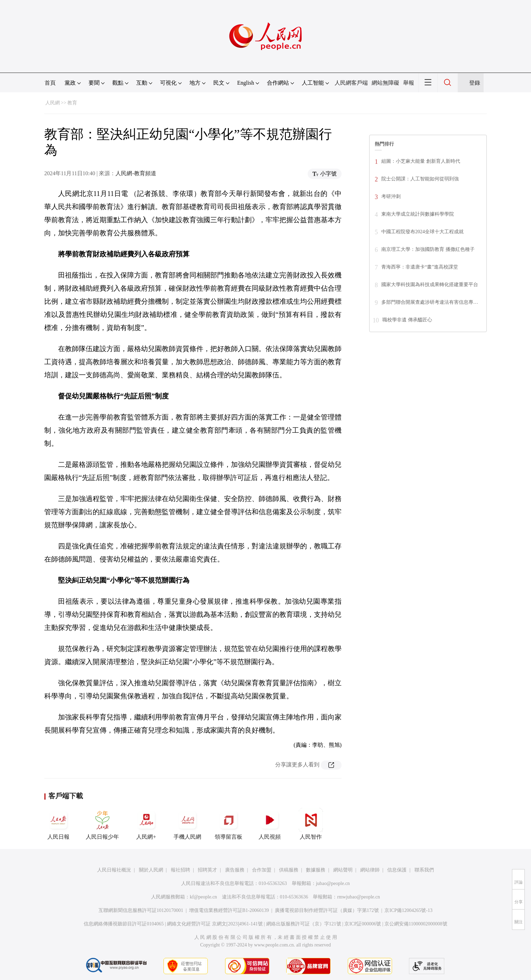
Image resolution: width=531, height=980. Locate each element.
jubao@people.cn (333, 883)
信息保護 (397, 870)
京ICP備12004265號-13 (408, 910)
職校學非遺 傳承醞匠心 (407, 320)
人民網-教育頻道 (136, 173)
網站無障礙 (385, 83)
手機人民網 (187, 824)
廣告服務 (235, 870)
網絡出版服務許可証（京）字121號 (304, 924)
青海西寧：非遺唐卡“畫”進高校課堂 (420, 267)
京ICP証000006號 (363, 924)
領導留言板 (229, 824)
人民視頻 (270, 824)
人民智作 (311, 824)
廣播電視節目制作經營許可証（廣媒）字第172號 (327, 910)
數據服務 (316, 870)
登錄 (475, 83)
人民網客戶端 (351, 83)
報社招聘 (180, 870)
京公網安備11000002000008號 (416, 924)
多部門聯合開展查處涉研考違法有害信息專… (430, 302)
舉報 (409, 83)
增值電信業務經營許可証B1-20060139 (229, 910)
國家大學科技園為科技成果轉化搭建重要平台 (430, 285)
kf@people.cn (203, 897)
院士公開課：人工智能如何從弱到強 (420, 179)
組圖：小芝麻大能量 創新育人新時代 (421, 161)
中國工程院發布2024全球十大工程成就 (422, 232)
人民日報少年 (102, 824)
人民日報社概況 (114, 870)
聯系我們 (424, 870)
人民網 (53, 103)
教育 (72, 103)
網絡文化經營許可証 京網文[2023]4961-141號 (215, 924)
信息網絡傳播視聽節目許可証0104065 (124, 924)
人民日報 (58, 824)
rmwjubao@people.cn (358, 897)
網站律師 (370, 870)
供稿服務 (289, 870)
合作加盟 (262, 870)
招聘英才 (207, 870)
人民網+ (146, 824)
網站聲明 (343, 870)
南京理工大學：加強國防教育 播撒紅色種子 (428, 249)
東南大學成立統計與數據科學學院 (418, 214)
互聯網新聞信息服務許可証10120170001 (141, 910)
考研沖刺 (391, 196)
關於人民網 (151, 870)
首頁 (50, 83)
